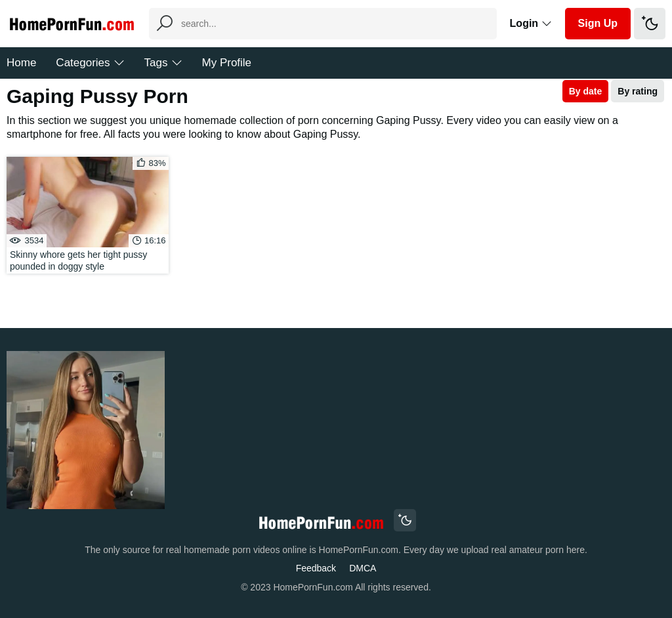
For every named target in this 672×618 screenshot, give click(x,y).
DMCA (363, 568)
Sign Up (598, 23)
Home (21, 63)
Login (531, 23)
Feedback (316, 568)
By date (586, 91)
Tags (163, 63)
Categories (90, 63)
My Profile (227, 63)
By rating (638, 91)
